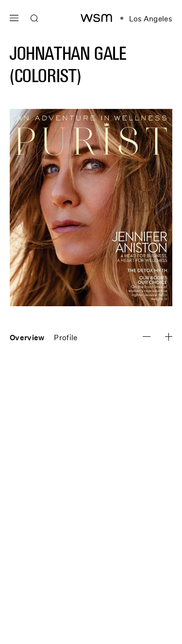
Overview (27, 337)
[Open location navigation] (146, 18)
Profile (66, 337)
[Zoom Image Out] (169, 337)
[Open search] (34, 18)
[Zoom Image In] (147, 337)
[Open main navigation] (14, 17)
